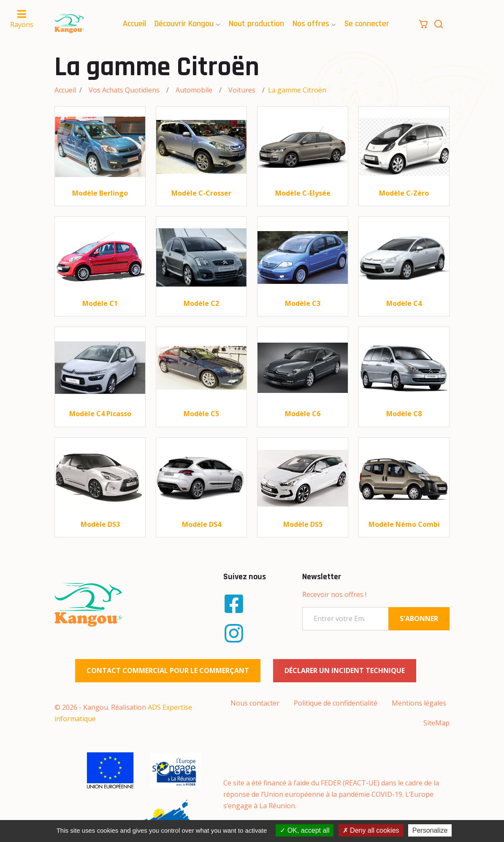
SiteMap (436, 723)
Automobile (194, 90)
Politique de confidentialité (336, 703)
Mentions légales (419, 703)
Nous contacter (255, 703)
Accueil (134, 24)
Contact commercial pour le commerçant (168, 670)
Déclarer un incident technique (345, 670)
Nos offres (311, 24)
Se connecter (367, 24)
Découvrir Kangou (184, 24)
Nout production (256, 24)
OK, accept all (305, 830)
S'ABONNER (419, 619)
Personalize (430, 830)
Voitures (242, 90)
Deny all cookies (371, 830)
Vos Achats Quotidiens (124, 90)
